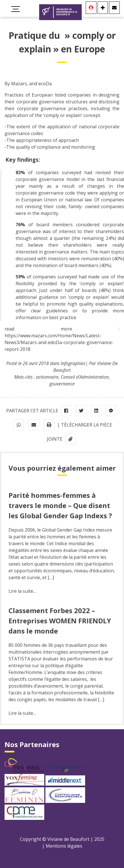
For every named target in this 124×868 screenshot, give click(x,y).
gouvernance (62, 384)
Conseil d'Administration (85, 377)
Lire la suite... (22, 591)
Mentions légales (64, 846)
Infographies (73, 363)
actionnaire (47, 377)
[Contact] (114, 8)
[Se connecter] (91, 8)
